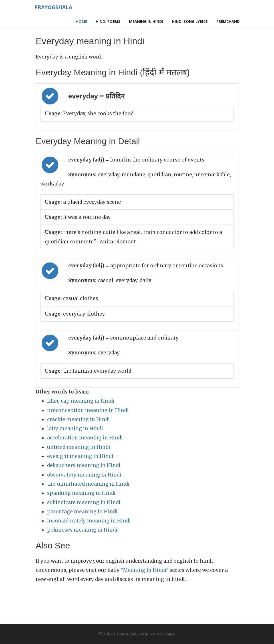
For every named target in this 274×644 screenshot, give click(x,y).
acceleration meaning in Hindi (85, 438)
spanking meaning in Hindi (81, 493)
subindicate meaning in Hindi (84, 502)
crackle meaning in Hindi (78, 419)
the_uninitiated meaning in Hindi (88, 484)
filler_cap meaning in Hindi (81, 401)
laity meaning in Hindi (75, 429)
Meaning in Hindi (146, 21)
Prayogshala (53, 7)
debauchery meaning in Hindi (84, 465)
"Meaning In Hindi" (145, 570)
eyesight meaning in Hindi (80, 456)
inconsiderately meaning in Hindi (89, 521)
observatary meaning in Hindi (84, 475)
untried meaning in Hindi (79, 447)
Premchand (228, 21)
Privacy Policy (162, 634)
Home (81, 21)
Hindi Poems (108, 21)
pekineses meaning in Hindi (82, 530)
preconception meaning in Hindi (88, 410)
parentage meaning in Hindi (82, 512)
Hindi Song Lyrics (190, 21)
